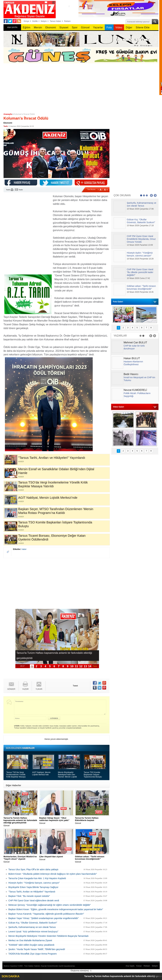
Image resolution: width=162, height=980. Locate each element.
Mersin (38, 27)
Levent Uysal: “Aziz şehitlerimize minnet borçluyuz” (33, 932)
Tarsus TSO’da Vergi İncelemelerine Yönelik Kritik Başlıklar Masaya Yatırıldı (16, 775)
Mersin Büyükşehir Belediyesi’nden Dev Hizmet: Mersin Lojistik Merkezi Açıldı (67, 775)
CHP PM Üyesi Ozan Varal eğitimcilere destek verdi (34, 900)
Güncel (85, 27)
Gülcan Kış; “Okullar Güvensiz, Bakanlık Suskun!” (33, 923)
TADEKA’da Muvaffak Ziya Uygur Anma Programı (33, 954)
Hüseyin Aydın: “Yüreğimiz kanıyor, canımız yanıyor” (34, 883)
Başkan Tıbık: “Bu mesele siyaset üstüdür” (29, 896)
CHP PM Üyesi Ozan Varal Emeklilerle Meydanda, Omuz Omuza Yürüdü (141, 239)
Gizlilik (35, 21)
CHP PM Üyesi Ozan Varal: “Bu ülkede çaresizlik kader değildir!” (140, 272)
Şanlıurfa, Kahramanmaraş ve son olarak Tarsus (32, 927)
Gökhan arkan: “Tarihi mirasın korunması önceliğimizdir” (141, 287)
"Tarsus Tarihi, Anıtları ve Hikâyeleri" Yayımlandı (32, 892)
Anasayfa (8, 114)
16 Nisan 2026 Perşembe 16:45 (140, 292)
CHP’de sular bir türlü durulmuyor (134, 347)
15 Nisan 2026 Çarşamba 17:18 (140, 226)
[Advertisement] (81, 87)
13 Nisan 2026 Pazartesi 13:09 (140, 245)
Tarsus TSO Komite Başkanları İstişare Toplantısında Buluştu (93, 775)
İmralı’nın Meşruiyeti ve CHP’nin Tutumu (139, 379)
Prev (151, 195)
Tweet (75, 686)
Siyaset (64, 27)
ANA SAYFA (12, 27)
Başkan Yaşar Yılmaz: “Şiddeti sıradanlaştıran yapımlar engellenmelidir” (44, 918)
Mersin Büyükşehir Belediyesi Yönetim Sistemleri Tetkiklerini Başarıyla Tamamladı (48, 936)
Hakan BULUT (132, 358)
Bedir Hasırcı (131, 374)
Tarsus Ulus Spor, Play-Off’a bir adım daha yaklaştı (33, 869)
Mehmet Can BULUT (136, 342)
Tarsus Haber (55, 21)
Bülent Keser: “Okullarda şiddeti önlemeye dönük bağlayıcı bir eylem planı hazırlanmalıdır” (53, 874)
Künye (26, 21)
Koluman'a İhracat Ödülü (24, 114)
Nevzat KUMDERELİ (135, 390)
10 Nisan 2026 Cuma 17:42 (138, 278)
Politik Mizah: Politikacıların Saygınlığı (137, 395)
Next (155, 195)
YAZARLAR (120, 336)
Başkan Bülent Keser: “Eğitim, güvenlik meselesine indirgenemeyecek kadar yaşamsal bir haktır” (56, 909)
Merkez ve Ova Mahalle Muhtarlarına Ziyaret (30, 940)
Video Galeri (118, 407)
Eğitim (27, 27)
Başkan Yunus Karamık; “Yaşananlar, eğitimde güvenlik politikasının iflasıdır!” (46, 914)
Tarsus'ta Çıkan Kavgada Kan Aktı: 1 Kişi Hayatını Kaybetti (37, 878)
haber (24, 549)
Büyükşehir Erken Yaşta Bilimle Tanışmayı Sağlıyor (33, 887)
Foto (109, 27)
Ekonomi (51, 27)
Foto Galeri (118, 302)
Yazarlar (98, 27)
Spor (75, 27)
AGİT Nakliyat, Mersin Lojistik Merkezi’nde (41, 773)
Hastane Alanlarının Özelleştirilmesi (133, 363)
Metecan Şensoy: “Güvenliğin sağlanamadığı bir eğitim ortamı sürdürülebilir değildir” (50, 905)
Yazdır (8, 190)
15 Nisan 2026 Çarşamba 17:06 (140, 209)
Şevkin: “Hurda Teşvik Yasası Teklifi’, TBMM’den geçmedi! (37, 949)
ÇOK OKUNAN (122, 195)
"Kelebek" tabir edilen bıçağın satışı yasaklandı (31, 945)
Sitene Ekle (143, 27)
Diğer (129, 27)
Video (119, 27)
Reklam (67, 21)
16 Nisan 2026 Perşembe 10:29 (140, 259)
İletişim (44, 21)
